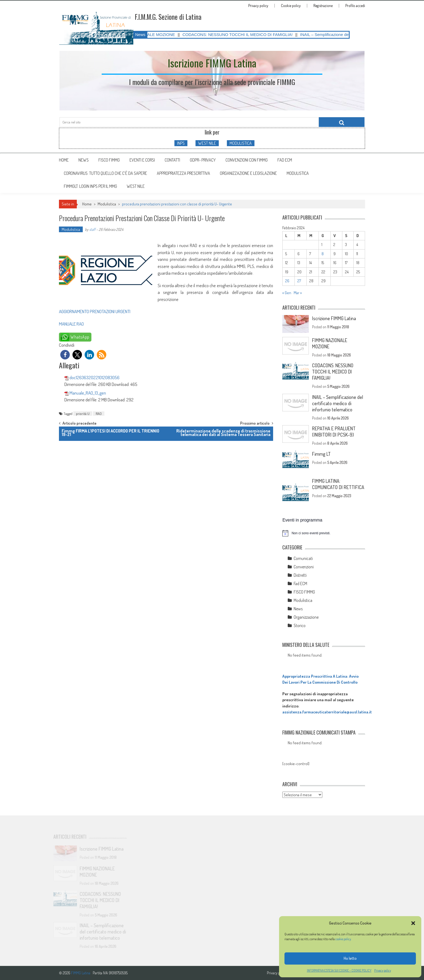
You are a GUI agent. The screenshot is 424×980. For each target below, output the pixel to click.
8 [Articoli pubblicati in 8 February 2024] (323, 254)
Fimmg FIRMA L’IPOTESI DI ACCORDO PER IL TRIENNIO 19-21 (110, 433)
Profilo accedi (355, 6)
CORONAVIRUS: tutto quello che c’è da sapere (105, 173)
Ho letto (350, 958)
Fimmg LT (321, 454)
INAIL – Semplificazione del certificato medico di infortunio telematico (338, 403)
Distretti (300, 575)
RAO (99, 414)
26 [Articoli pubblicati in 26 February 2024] (287, 281)
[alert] (324, 533)
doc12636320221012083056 (95, 377)
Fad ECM (285, 160)
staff (92, 229)
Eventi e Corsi (142, 160)
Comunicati (303, 558)
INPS (181, 143)
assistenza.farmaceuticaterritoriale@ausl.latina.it (327, 712)
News (84, 160)
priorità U (83, 414)
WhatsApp (80, 337)
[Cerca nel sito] (342, 122)
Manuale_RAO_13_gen (88, 393)
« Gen (287, 293)
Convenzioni (304, 567)
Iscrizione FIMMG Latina (334, 318)
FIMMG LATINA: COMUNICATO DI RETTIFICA (338, 484)
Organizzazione (306, 617)
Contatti (172, 160)
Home (64, 160)
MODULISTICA (241, 143)
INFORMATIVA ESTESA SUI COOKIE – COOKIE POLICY (339, 970)
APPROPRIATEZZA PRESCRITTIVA (183, 173)
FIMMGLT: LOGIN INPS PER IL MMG (90, 186)
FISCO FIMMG (109, 160)
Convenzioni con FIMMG (247, 160)
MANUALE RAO (71, 324)
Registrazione (323, 6)
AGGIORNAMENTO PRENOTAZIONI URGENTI (95, 311)
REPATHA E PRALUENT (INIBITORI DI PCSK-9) (334, 432)
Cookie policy (291, 6)
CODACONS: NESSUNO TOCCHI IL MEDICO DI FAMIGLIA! (249, 35)
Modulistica (107, 204)
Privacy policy (383, 970)
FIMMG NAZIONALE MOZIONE (158, 35)
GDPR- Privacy (203, 160)
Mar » (298, 293)
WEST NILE (207, 143)
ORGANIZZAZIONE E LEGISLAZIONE (248, 173)
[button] (413, 923)
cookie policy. (344, 939)
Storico (300, 625)
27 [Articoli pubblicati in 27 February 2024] (299, 281)
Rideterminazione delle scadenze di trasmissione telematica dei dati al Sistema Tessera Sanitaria (223, 433)
